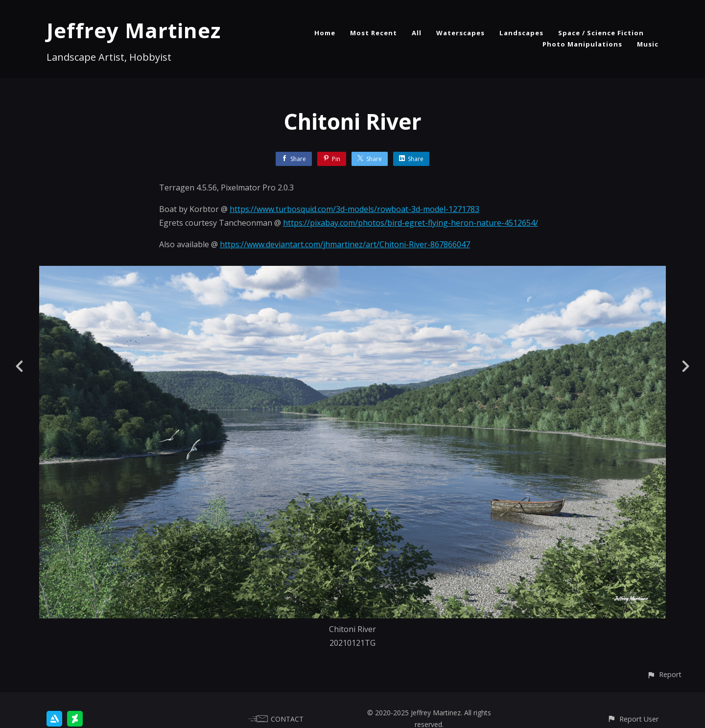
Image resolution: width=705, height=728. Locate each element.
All (417, 33)
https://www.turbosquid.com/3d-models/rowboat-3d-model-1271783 (354, 209)
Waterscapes (460, 33)
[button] (664, 674)
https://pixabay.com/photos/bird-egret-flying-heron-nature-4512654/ (411, 223)
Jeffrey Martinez (134, 30)
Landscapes (521, 33)
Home (325, 33)
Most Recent (374, 33)
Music (648, 44)
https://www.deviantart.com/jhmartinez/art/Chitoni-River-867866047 (345, 244)
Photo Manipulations (582, 44)
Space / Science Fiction (601, 33)
